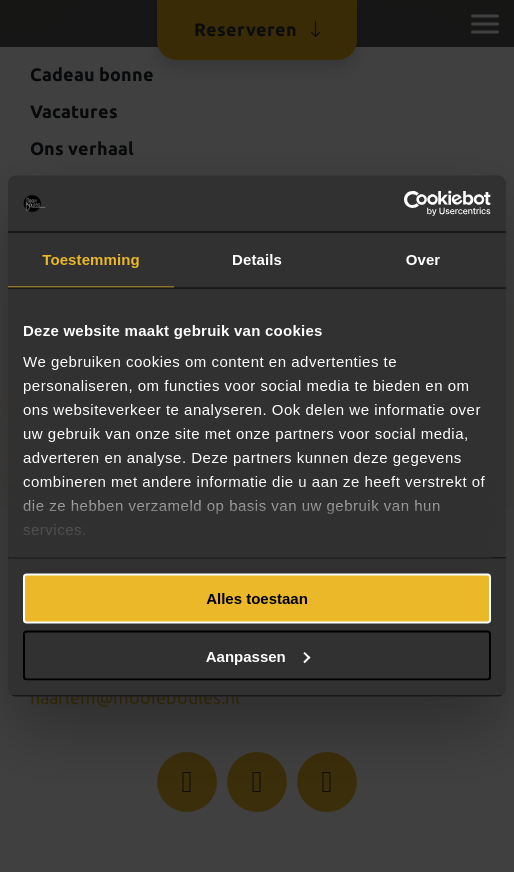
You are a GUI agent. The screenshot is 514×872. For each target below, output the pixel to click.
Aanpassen (258, 655)
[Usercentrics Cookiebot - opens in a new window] (403, 204)
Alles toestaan (257, 598)
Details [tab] (257, 258)
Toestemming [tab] (91, 258)
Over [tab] (423, 258)
